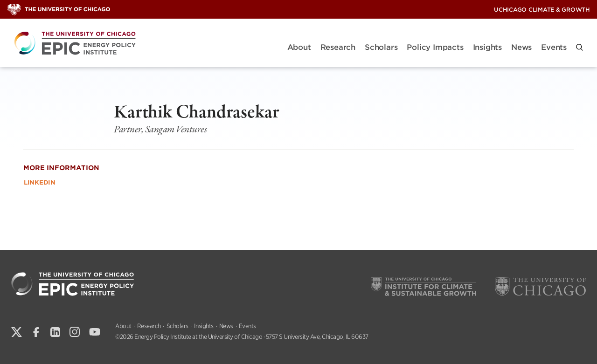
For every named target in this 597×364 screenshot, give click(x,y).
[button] (580, 47)
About (299, 47)
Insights (487, 47)
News (521, 47)
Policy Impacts (435, 47)
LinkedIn (40, 182)
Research (338, 47)
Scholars (381, 47)
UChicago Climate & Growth (542, 10)
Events (554, 47)
